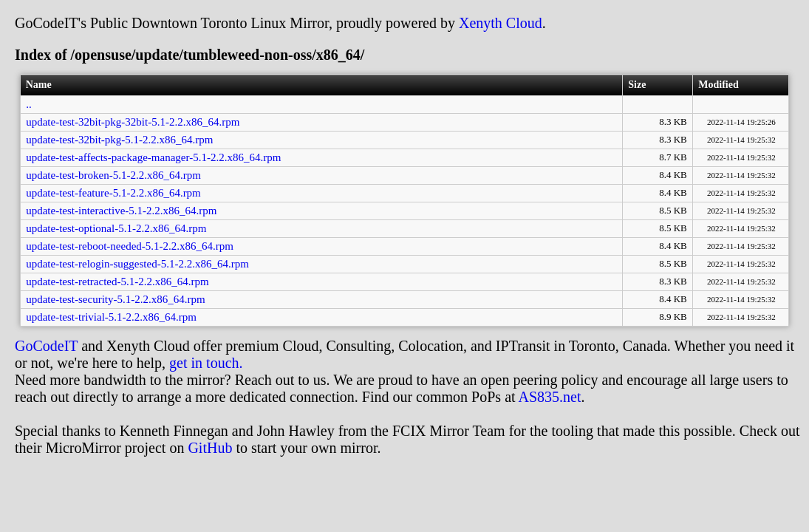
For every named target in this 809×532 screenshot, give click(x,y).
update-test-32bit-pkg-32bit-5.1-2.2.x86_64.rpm (133, 122)
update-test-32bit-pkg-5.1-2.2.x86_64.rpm (119, 140)
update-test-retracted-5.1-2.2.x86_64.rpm (117, 282)
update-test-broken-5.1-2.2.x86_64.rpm (113, 175)
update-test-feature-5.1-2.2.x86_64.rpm (113, 193)
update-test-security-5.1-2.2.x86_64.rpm (115, 299)
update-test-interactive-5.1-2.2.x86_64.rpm (121, 211)
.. (29, 104)
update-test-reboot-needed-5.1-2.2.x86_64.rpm (130, 246)
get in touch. (206, 363)
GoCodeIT (46, 346)
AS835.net (549, 397)
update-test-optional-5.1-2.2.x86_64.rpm (116, 228)
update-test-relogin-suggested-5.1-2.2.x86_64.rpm (137, 264)
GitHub (210, 448)
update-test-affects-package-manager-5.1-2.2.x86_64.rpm (153, 157)
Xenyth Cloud (501, 23)
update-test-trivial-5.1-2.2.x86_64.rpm (111, 317)
